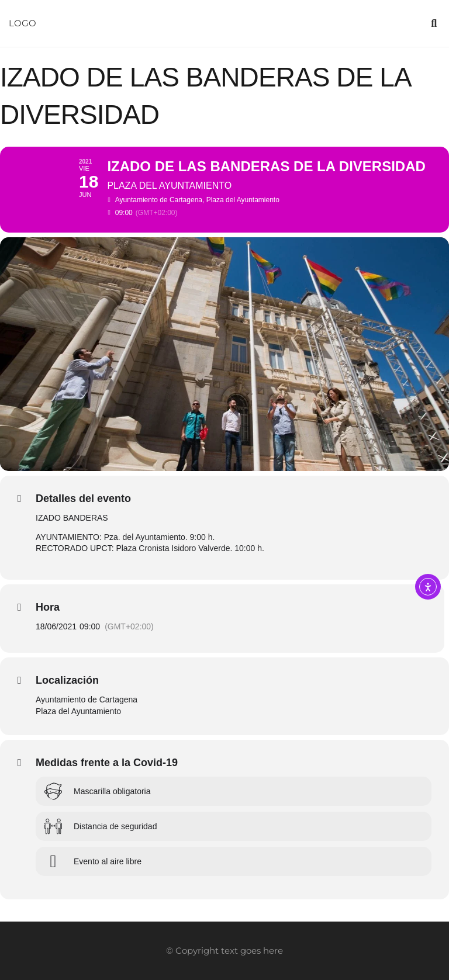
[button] (434, 23)
